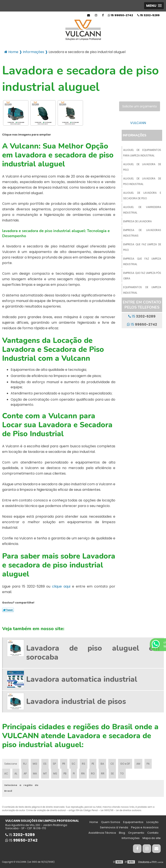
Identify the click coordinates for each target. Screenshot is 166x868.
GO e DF (125, 764)
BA (102, 764)
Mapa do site (152, 838)
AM (138, 764)
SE (112, 773)
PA (148, 764)
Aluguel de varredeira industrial (142, 210)
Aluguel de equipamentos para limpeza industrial (142, 153)
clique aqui (61, 586)
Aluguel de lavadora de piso (142, 167)
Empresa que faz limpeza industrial (142, 261)
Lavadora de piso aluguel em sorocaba (93, 653)
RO (93, 773)
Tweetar (8, 610)
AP (25, 773)
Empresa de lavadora (137, 221)
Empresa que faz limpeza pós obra (142, 276)
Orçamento (136, 833)
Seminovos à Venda (114, 827)
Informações (135, 135)
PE (93, 764)
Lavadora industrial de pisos (76, 701)
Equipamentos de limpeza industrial (142, 290)
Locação (152, 822)
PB (65, 773)
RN (83, 773)
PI (74, 773)
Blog (122, 833)
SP (54, 764)
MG (35, 764)
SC (74, 764)
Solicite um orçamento (140, 106)
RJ (25, 764)
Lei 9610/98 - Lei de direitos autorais (121, 810)
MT (45, 773)
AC (6, 773)
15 (148, 15)
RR (103, 773)
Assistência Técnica (102, 833)
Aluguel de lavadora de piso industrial (142, 181)
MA (35, 773)
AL (16, 773)
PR (64, 764)
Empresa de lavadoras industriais (142, 233)
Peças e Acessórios (145, 827)
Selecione (11, 764)
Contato (153, 833)
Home (94, 822)
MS (55, 773)
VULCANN (138, 123)
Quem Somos (111, 822)
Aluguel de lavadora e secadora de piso (142, 196)
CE (112, 764)
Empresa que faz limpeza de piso (142, 247)
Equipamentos (133, 822)
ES (45, 764)
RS (84, 764)
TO (122, 773)
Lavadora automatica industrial (82, 679)
